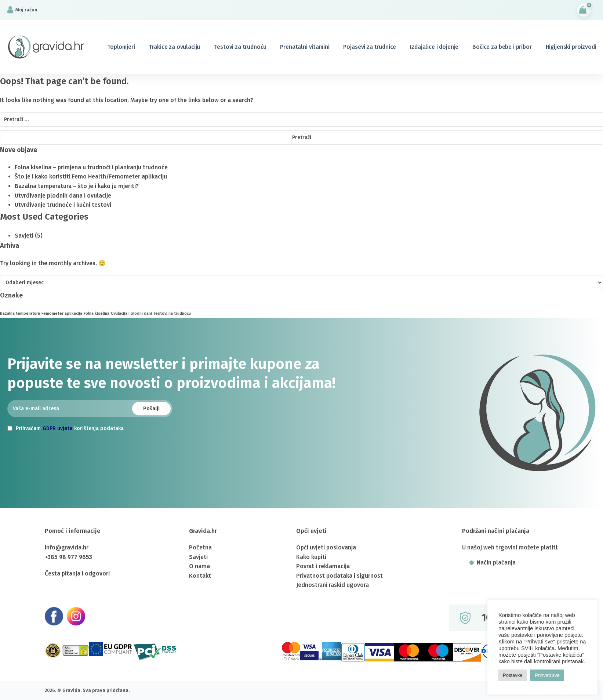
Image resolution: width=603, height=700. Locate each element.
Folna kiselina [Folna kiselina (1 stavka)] (97, 313)
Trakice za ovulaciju (174, 47)
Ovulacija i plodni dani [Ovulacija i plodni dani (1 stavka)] (131, 313)
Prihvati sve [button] (547, 675)
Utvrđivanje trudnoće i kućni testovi (63, 205)
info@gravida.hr (67, 547)
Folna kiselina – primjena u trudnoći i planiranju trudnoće (91, 167)
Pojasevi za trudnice (370, 47)
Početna (200, 547)
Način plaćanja (496, 563)
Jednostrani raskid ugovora (333, 585)
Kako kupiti (311, 557)
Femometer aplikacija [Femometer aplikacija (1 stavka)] (62, 313)
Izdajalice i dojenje (434, 47)
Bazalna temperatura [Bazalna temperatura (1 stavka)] (20, 313)
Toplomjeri (121, 47)
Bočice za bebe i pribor (502, 47)
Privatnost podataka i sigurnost (339, 576)
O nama (199, 566)
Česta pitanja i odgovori (77, 573)
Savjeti (24, 236)
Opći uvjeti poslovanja (326, 547)
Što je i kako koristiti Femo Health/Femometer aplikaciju (91, 176)
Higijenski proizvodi (571, 47)
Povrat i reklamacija (323, 566)
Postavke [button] (513, 675)
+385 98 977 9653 (68, 557)
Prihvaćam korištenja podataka (66, 429)
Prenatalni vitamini (305, 47)
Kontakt (200, 576)
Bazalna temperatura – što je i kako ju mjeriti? (77, 186)
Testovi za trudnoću (240, 47)
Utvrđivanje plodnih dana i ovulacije (63, 196)
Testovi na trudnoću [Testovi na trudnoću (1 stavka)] (172, 313)
